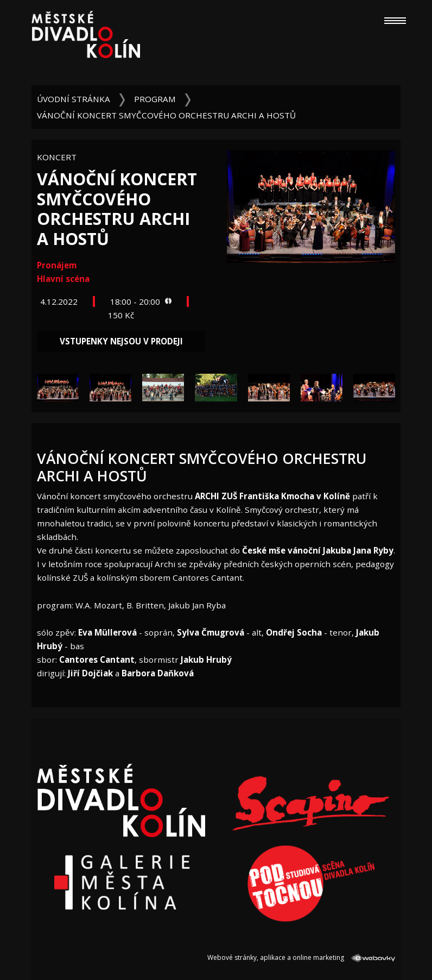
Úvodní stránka (74, 99)
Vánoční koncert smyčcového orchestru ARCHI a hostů (166, 115)
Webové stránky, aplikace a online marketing (301, 957)
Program (155, 99)
